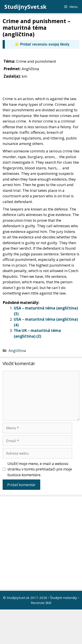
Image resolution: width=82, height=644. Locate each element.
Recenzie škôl (41, 603)
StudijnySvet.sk (25, 7)
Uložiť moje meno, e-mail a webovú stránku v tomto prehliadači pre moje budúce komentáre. (40, 469)
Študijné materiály (64, 598)
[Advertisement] (41, 543)
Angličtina (17, 350)
